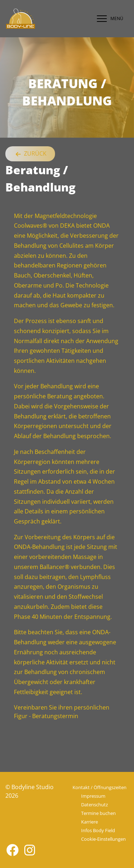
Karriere (90, 822)
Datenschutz (95, 805)
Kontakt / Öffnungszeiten (100, 787)
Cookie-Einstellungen (103, 839)
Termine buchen (98, 813)
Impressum (93, 796)
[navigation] (108, 19)
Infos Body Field (98, 830)
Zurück (30, 154)
